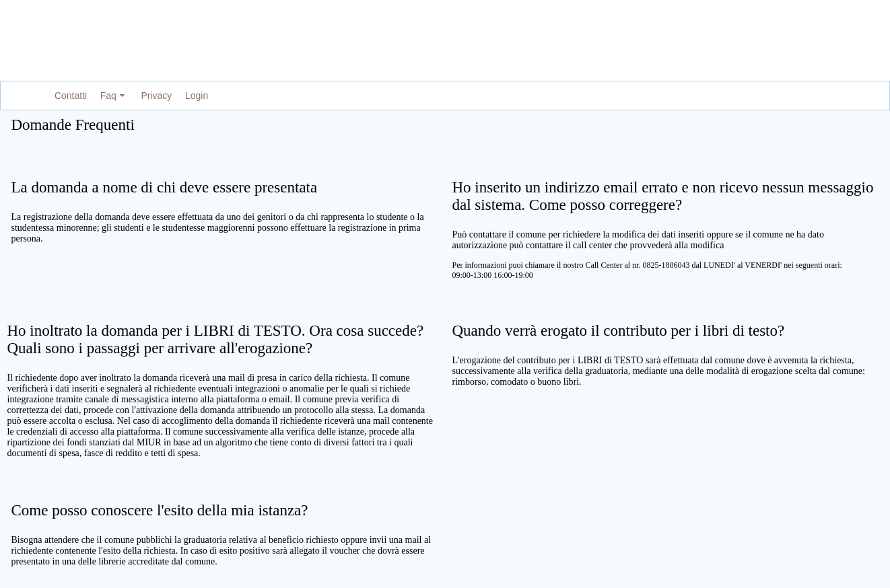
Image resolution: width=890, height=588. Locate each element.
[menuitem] (68, 96)
